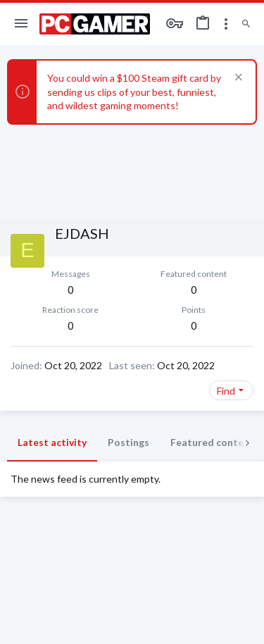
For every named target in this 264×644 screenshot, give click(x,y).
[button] (21, 24)
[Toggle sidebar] (226, 24)
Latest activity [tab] (52, 442)
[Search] (246, 24)
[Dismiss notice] (237, 79)
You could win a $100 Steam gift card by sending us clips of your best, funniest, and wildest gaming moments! (134, 92)
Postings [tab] (128, 442)
